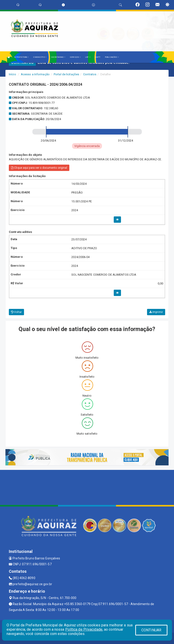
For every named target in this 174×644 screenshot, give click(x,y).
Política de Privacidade (84, 629)
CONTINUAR (151, 630)
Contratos (90, 74)
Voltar (16, 312)
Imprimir (156, 312)
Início (12, 74)
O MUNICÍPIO (40, 57)
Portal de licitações (66, 74)
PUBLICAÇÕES (112, 57)
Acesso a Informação (35, 74)
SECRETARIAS (58, 57)
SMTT (98, 57)
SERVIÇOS (75, 57)
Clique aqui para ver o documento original (39, 168)
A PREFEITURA (22, 57)
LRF (88, 57)
